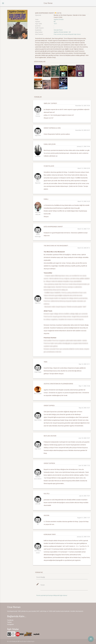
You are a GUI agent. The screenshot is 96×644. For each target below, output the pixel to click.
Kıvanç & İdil (16, 641)
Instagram (10, 624)
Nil (55, 22)
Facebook (10, 620)
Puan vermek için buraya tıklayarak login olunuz (67, 34)
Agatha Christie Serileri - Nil (62, 32)
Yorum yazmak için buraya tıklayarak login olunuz (52, 595)
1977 (55, 24)
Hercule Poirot (58, 30)
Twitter (9, 622)
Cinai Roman (48, 3)
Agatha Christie (59, 19)
